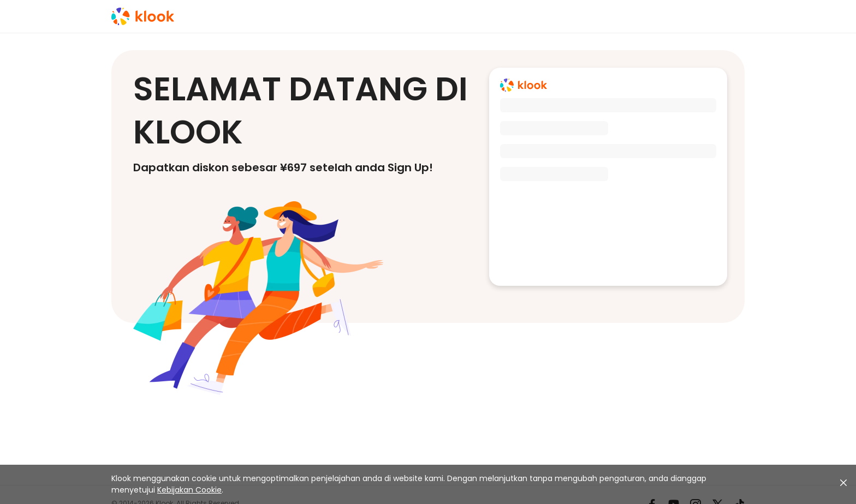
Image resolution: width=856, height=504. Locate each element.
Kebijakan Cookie (189, 490)
